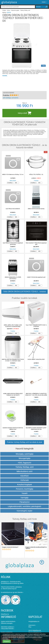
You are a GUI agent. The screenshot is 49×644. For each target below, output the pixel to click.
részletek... (5, 76)
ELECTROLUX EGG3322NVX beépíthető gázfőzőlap (13, 244)
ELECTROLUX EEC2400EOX (13, 209)
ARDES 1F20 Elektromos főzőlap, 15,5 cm (13, 175)
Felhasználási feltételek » (8, 629)
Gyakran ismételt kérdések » (8, 621)
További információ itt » (17, 639)
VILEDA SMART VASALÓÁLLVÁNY (36, 359)
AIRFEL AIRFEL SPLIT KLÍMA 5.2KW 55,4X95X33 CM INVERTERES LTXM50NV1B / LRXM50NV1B (13, 326)
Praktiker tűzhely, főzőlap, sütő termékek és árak (24, 442)
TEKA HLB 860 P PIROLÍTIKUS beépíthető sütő (36, 244)
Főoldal (4, 10)
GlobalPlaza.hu (5, 614)
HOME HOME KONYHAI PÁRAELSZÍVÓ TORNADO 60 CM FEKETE (13, 394)
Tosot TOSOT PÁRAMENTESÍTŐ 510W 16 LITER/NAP (36, 326)
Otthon (8, 10)
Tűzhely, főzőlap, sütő (25, 10)
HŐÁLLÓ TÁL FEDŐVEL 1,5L (36, 175)
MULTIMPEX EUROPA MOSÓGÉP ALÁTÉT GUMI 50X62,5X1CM (36, 429)
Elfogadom (7, 641)
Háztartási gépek (15, 10)
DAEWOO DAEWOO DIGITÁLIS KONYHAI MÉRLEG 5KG (13, 429)
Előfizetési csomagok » (7, 623)
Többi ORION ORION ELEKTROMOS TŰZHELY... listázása (24, 292)
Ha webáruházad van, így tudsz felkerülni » (12, 592)
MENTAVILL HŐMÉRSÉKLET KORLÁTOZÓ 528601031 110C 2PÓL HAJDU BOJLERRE (36, 394)
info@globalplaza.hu (34, 621)
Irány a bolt (24, 113)
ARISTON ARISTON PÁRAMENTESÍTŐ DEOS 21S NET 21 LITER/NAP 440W (13, 360)
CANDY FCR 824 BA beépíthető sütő (36, 277)
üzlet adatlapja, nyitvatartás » (11, 98)
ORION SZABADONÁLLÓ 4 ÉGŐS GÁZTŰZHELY (13, 278)
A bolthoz (10, 183)
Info (16, 183)
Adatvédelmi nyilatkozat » (8, 627)
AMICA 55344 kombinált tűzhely (36, 209)
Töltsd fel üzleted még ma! (9, 589)
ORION (9, 12)
